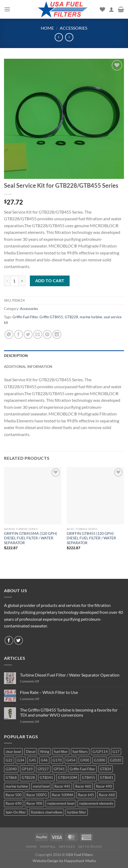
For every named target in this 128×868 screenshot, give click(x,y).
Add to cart (50, 281)
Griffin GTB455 (51, 317)
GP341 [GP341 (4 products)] (59, 769)
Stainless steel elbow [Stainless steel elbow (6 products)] (47, 812)
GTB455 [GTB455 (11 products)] (89, 777)
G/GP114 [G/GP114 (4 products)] (100, 752)
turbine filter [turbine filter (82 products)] (77, 812)
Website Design (45, 861)
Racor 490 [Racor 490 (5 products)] (104, 786)
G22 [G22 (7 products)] (9, 760)
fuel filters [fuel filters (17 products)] (80, 752)
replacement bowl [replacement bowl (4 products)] (61, 803)
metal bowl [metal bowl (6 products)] (41, 786)
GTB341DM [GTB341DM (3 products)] (67, 777)
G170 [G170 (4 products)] (57, 760)
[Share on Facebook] (19, 334)
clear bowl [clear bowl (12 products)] (13, 752)
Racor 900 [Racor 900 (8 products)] (34, 803)
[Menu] (7, 9)
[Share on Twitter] (28, 334)
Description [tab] (16, 356)
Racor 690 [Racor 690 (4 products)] (14, 803)
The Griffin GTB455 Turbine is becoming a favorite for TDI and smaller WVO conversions (69, 712)
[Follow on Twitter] (19, 640)
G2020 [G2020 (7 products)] (116, 760)
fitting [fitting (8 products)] (45, 752)
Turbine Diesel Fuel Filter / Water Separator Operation (70, 675)
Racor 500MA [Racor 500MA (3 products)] (63, 795)
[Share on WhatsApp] (9, 334)
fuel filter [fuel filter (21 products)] (61, 752)
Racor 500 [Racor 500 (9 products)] (14, 795)
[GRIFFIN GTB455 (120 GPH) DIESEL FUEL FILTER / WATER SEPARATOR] (95, 496)
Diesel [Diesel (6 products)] (31, 752)
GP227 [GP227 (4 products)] (43, 769)
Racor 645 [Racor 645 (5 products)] (86, 795)
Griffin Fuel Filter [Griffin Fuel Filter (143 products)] (82, 769)
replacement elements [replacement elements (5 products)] (96, 803)
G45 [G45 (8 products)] (33, 760)
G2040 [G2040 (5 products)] (11, 769)
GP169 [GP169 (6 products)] (27, 769)
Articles (67, 847)
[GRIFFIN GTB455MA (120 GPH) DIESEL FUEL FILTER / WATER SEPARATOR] (33, 496)
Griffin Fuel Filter (25, 317)
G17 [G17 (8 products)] (116, 752)
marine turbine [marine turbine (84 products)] (17, 786)
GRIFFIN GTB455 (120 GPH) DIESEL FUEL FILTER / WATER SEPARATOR (91, 538)
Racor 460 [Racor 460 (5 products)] (83, 786)
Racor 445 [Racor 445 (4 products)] (62, 786)
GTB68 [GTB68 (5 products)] (11, 777)
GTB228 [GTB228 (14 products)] (28, 777)
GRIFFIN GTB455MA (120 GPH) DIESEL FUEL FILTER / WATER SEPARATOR (31, 538)
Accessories (73, 28)
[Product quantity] (14, 281)
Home (47, 28)
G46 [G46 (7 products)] (44, 760)
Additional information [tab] (28, 367)
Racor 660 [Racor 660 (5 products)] (107, 795)
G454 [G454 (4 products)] (71, 760)
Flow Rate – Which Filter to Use (49, 692)
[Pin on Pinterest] (47, 334)
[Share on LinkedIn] (57, 334)
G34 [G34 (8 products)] (21, 760)
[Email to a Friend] (38, 334)
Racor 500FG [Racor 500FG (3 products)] (37, 795)
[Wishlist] (102, 9)
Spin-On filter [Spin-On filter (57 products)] (16, 812)
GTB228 (71, 317)
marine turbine (91, 317)
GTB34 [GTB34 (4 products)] (106, 769)
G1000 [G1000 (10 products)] (100, 760)
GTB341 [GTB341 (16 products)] (46, 777)
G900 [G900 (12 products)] (85, 760)
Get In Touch (90, 847)
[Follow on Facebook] (9, 640)
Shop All (48, 847)
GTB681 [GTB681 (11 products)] (107, 777)
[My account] (111, 9)
